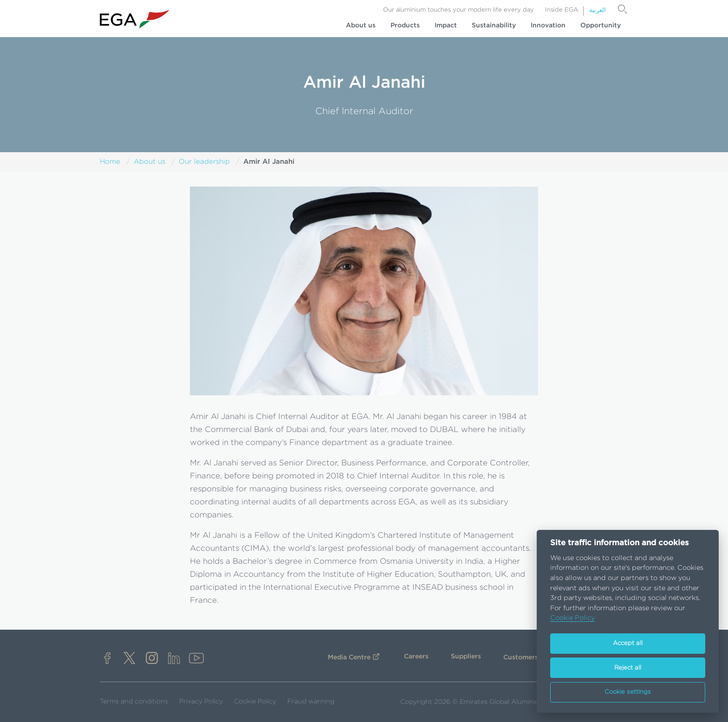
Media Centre (349, 658)
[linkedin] (174, 659)
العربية (598, 10)
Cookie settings (628, 692)
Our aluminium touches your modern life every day (458, 10)
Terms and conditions (134, 702)
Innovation (548, 26)
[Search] (623, 9)
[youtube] (196, 659)
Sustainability (494, 26)
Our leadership (204, 162)
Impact (446, 26)
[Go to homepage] (135, 19)
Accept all (628, 643)
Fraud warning (311, 702)
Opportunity (601, 26)
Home (110, 162)
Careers (416, 657)
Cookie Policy (255, 702)
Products (405, 26)
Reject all (628, 668)
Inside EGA (562, 10)
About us (361, 26)
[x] (130, 659)
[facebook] (107, 659)
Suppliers (466, 657)
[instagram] (152, 659)
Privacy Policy (201, 702)
